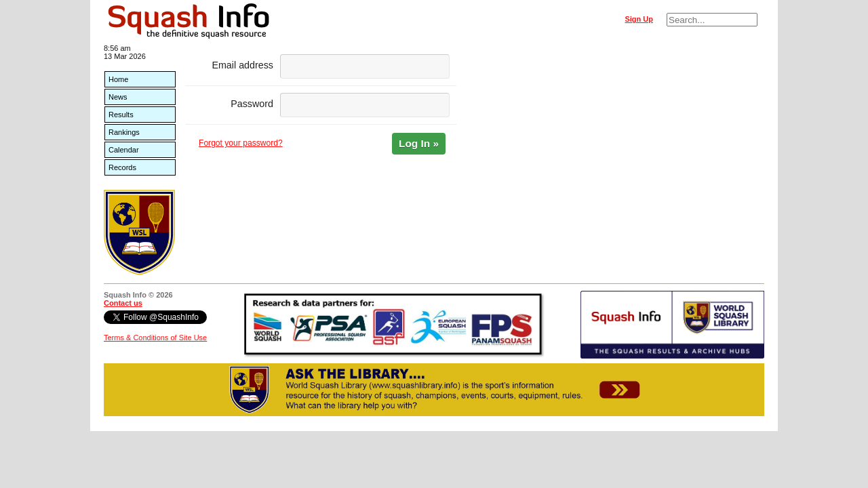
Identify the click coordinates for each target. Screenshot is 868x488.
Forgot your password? (241, 143)
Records (122, 167)
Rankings (124, 132)
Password (252, 104)
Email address (242, 65)
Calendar (124, 150)
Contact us (123, 303)
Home (118, 79)
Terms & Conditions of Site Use (155, 338)
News (118, 97)
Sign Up (639, 19)
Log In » (419, 143)
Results (121, 115)
